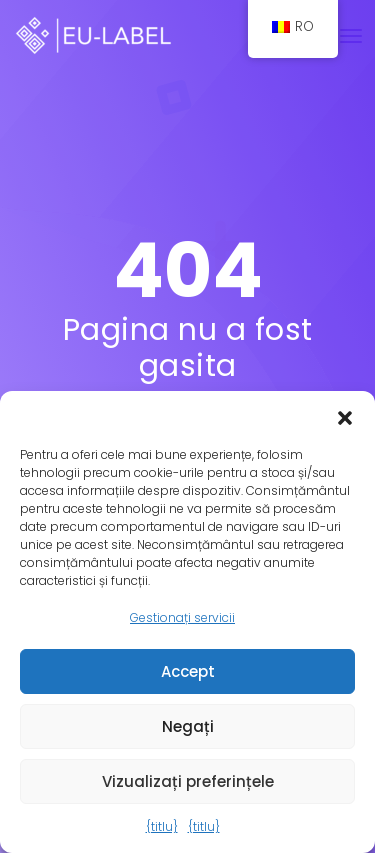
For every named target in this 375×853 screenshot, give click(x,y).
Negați (188, 726)
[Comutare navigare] (351, 36)
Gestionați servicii (182, 617)
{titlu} (162, 826)
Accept (188, 671)
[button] (345, 416)
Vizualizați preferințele (188, 781)
